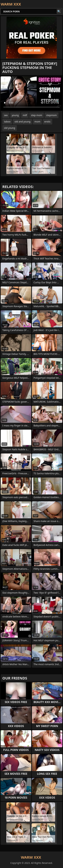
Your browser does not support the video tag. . (32, 94)
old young (10, 128)
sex (6, 115)
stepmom (51, 115)
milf (25, 115)
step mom (37, 115)
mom (37, 122)
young (15, 115)
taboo (7, 122)
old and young (22, 122)
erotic (47, 122)
